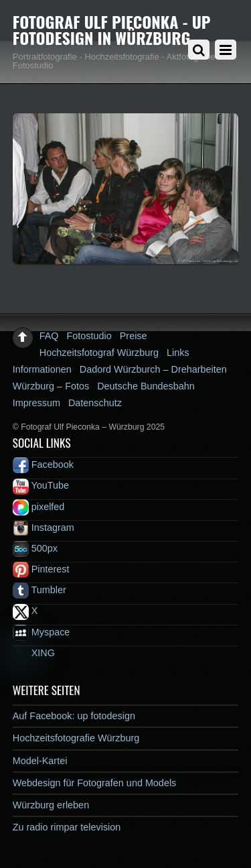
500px (35, 548)
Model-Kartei (40, 761)
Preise (134, 336)
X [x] (25, 611)
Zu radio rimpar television (67, 827)
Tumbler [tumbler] (39, 590)
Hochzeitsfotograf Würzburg (99, 353)
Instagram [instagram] (44, 528)
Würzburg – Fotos (51, 386)
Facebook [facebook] (43, 464)
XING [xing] (34, 653)
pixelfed (39, 507)
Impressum (36, 403)
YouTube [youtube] (41, 485)
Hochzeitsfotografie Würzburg (76, 738)
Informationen (42, 369)
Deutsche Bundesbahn (146, 386)
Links (178, 353)
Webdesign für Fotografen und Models (95, 783)
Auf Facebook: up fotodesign (74, 716)
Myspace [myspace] (41, 632)
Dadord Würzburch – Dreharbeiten (153, 369)
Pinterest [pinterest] (41, 569)
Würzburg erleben (51, 805)
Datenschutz (95, 403)
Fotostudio (89, 336)
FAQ (49, 336)
